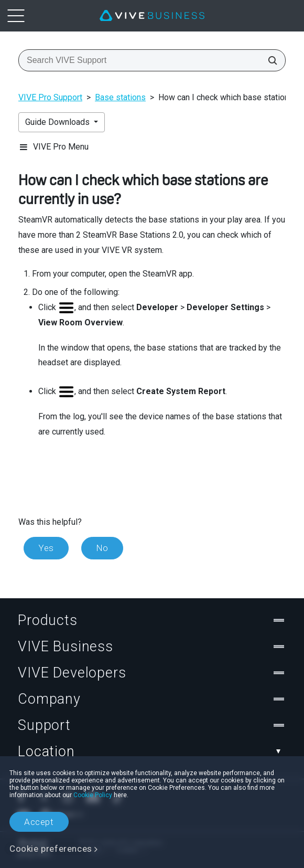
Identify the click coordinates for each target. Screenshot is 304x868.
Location (152, 751)
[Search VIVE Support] (269, 60)
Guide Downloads (58, 122)
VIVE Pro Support (50, 97)
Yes (46, 548)
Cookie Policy (93, 795)
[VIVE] (152, 16)
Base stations (120, 97)
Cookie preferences (51, 849)
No (102, 548)
